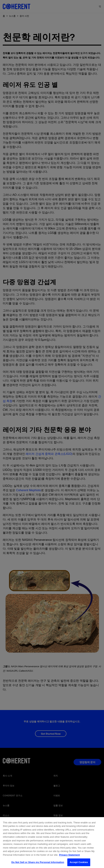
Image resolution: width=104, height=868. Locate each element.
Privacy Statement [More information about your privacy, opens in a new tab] (69, 857)
